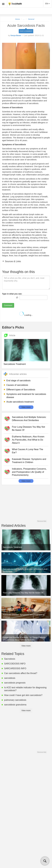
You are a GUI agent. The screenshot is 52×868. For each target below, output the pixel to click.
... (24, 19)
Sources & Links (13, 261)
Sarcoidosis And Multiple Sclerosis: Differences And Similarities (29, 419)
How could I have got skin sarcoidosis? (23, 695)
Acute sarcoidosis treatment (20, 402)
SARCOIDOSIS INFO (15, 664)
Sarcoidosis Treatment (15, 364)
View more (26, 407)
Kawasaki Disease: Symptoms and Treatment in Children (29, 461)
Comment (8, 305)
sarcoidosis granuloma (15, 705)
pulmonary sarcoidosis (15, 700)
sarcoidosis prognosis (15, 683)
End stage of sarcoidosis (18, 381)
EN (47, 4)
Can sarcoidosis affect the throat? (21, 673)
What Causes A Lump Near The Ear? (28, 451)
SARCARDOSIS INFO (15, 668)
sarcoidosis (10, 678)
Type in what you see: (12, 294)
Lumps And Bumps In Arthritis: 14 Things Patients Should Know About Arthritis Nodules (24, 639)
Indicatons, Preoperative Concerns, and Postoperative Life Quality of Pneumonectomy (29, 472)
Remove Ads (42, 521)
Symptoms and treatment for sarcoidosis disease (26, 396)
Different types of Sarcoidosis (21, 390)
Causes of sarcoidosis (17, 385)
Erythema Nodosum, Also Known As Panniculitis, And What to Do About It (28, 440)
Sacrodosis (10, 659)
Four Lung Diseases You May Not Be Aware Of (28, 428)
